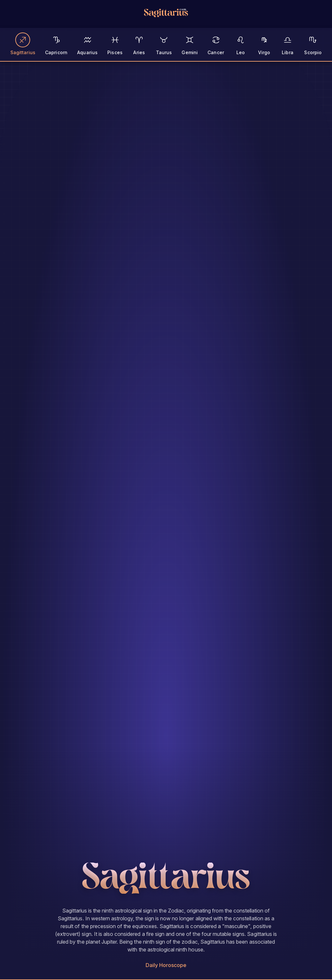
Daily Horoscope (166, 965)
